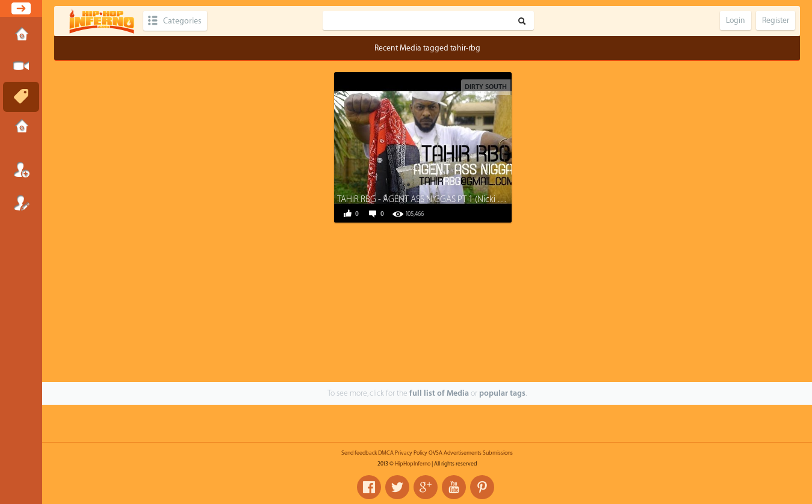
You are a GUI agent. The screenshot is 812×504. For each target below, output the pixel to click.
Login (21, 170)
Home (21, 35)
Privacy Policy (411, 453)
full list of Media (439, 393)
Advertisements (463, 453)
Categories (182, 21)
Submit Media (21, 66)
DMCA (386, 453)
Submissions (21, 128)
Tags (21, 97)
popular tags (502, 393)
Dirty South (486, 87)
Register (21, 203)
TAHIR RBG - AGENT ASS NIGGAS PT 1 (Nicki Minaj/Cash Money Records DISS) (478, 199)
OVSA (435, 453)
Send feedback (359, 453)
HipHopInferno (413, 464)
